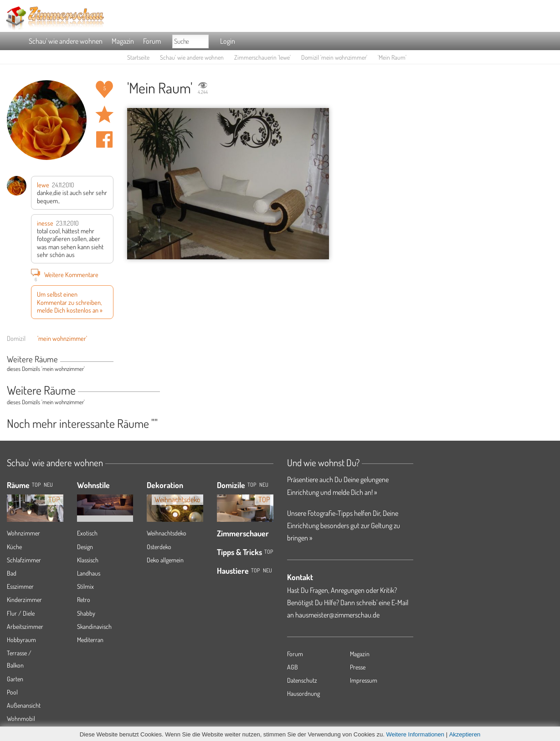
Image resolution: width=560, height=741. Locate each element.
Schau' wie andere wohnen (66, 41)
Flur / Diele (21, 613)
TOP (36, 485)
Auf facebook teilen (104, 139)
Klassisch (88, 560)
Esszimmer (20, 586)
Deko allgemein (165, 560)
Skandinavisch (94, 626)
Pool (12, 692)
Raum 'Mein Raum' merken (104, 114)
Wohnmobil (21, 718)
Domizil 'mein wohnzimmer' (334, 57)
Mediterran (90, 640)
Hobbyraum (21, 640)
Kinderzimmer (24, 599)
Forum (152, 41)
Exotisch (87, 533)
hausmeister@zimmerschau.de (337, 615)
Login (228, 41)
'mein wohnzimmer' (62, 338)
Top (252, 485)
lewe (43, 185)
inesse (45, 223)
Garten (15, 679)
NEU (48, 485)
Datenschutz (302, 680)
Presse (358, 667)
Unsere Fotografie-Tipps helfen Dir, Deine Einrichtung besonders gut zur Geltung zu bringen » (344, 525)
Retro (84, 599)
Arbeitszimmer (25, 626)
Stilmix (85, 586)
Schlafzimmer (24, 560)
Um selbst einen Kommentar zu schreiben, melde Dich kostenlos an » (70, 302)
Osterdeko (159, 547)
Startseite (138, 57)
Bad (12, 573)
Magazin (123, 41)
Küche (14, 547)
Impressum (364, 680)
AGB (293, 667)
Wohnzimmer (23, 533)
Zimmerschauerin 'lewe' (262, 57)
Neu (264, 485)
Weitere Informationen (415, 734)
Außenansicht (24, 705)
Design (85, 547)
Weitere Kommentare (65, 274)
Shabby (86, 613)
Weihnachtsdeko (167, 533)
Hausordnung (303, 693)
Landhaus (89, 573)
